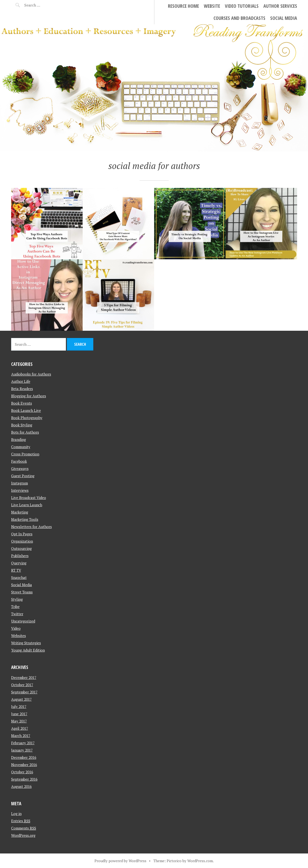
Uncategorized (23, 621)
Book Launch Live (26, 410)
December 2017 (24, 677)
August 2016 (21, 786)
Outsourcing (21, 548)
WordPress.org (23, 835)
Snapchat (19, 577)
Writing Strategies (26, 643)
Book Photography (27, 418)
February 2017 (23, 743)
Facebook (19, 461)
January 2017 (22, 750)
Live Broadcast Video (29, 498)
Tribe (15, 607)
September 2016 (24, 779)
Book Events (22, 403)
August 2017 (21, 699)
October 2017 (22, 685)
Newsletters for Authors (32, 527)
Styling (17, 599)
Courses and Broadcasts (239, 18)
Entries (21, 821)
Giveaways (20, 469)
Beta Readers (22, 389)
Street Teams (22, 592)
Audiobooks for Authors (31, 374)
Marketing (20, 512)
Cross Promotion (25, 454)
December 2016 (24, 757)
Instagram (20, 483)
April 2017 (20, 728)
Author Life (21, 381)
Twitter (17, 614)
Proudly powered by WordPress (120, 861)
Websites (19, 636)
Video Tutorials (242, 6)
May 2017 (19, 721)
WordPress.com (200, 861)
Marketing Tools (25, 519)
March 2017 (21, 736)
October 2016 (22, 772)
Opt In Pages (22, 534)
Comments (24, 828)
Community (21, 447)
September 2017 (24, 692)
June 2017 (19, 714)
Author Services (280, 6)
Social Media (284, 18)
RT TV (16, 570)
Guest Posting (23, 476)
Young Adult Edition (28, 650)
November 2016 (24, 765)
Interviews (20, 490)
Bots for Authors (25, 432)
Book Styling (22, 425)
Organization (22, 541)
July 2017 (19, 707)
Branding (19, 439)
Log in (16, 814)
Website (212, 6)
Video (16, 628)
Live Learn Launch (27, 505)
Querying (19, 563)
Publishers (20, 556)
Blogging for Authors (29, 396)
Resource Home (183, 6)
